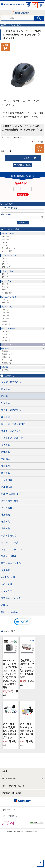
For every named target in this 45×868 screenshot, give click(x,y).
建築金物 (6, 515)
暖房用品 (6, 445)
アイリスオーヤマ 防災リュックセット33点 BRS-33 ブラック (10, 731)
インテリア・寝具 (10, 543)
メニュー (41, 7)
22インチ (5, 334)
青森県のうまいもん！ (12, 598)
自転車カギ (6, 351)
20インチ (5, 236)
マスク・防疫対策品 (11, 410)
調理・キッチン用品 (11, 563)
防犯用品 (6, 452)
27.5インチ (6, 267)
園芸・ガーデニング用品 (13, 424)
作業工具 (6, 522)
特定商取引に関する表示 (12, 793)
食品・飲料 (7, 584)
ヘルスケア (7, 591)
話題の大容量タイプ (11, 494)
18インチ (5, 318)
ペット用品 (7, 480)
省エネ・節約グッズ (11, 431)
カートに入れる (23, 158)
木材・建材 (7, 508)
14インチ (5, 313)
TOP (40, 865)
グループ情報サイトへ (12, 816)
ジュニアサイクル (8, 328)
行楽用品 (6, 403)
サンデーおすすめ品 (11, 382)
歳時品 (4, 605)
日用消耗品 (7, 487)
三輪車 (4, 321)
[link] (23, 622)
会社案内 (6, 771)
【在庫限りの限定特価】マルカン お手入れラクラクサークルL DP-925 (27, 669)
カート (35, 7)
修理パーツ (6, 357)
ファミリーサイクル (9, 255)
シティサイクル (7, 271)
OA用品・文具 (8, 577)
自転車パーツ (6, 348)
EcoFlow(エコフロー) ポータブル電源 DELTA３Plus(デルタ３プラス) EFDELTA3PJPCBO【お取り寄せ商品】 (10, 674)
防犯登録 (5, 367)
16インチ (5, 300)
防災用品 (6, 389)
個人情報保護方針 (9, 778)
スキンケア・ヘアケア (12, 549)
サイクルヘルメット (16, 25)
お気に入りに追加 (24, 165)
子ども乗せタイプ (9, 248)
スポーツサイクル (8, 281)
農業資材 (6, 417)
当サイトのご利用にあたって (13, 786)
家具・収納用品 (9, 536)
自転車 (4, 25)
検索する (23, 223)
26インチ (5, 242)
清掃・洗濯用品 (9, 556)
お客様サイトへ (9, 810)
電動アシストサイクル (10, 234)
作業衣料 (6, 466)
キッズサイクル (7, 307)
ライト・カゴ (7, 360)
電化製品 (6, 528)
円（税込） (10, 693)
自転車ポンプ (7, 354)
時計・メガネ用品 (10, 612)
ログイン (28, 7)
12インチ (5, 310)
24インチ (5, 239)
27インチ (5, 245)
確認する (23, 195)
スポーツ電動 (7, 251)
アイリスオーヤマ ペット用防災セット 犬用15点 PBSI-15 (27, 731)
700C (4, 290)
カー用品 (6, 473)
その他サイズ (7, 293)
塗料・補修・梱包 (10, 501)
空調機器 (6, 459)
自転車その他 (7, 363)
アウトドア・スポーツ (12, 438)
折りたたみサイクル (9, 297)
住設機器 (6, 570)
